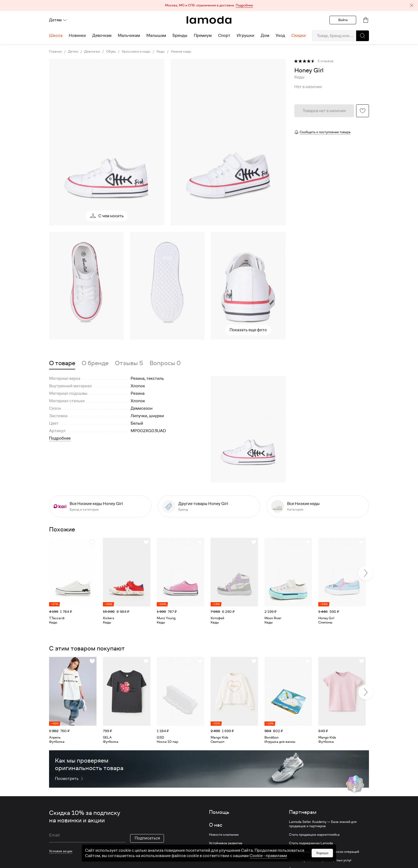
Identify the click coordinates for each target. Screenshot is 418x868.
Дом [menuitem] (265, 35)
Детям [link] (73, 52)
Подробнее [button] (60, 438)
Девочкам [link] (92, 52)
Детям (58, 20)
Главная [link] (55, 52)
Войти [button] (343, 20)
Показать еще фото (248, 330)
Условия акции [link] (61, 851)
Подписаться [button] (147, 838)
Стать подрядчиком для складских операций (324, 852)
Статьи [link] (214, 860)
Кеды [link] (161, 52)
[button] (209, 5)
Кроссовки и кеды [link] (136, 52)
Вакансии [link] (217, 852)
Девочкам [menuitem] (102, 35)
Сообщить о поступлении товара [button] (325, 132)
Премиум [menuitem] (203, 35)
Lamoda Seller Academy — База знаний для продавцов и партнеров (323, 824)
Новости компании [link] (224, 835)
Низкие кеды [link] (181, 52)
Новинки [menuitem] (77, 35)
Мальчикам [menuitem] (129, 35)
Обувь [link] (111, 52)
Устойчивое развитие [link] (226, 843)
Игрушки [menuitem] (246, 35)
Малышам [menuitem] (156, 35)
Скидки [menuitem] (299, 35)
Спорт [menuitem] (224, 35)
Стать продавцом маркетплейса (314, 835)
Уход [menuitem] (280, 35)
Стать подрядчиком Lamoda (311, 843)
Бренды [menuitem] (180, 35)
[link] (209, 20)
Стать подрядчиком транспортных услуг (320, 860)
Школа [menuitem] (56, 35)
